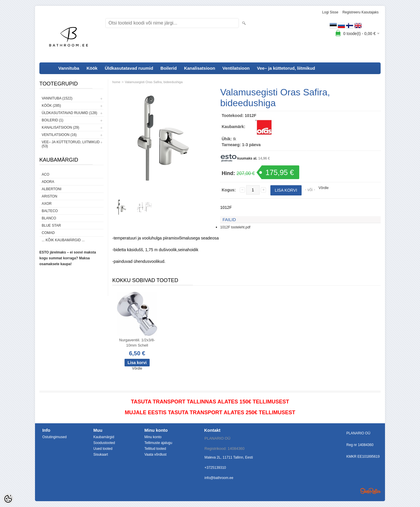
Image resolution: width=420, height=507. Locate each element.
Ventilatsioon (236, 68)
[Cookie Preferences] (8, 499)
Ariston (49, 196)
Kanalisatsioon (200, 68)
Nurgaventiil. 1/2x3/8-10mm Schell (137, 343)
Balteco (50, 211)
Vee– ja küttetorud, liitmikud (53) (71, 144)
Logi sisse (330, 12)
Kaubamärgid (104, 437)
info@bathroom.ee (219, 478)
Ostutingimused (54, 437)
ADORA (48, 182)
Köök (92, 68)
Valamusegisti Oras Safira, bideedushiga (154, 82)
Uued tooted (103, 449)
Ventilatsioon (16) (59, 135)
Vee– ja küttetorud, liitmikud (286, 68)
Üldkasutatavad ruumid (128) (69, 113)
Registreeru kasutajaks (360, 12)
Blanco (49, 218)
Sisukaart (101, 454)
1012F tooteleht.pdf (235, 227)
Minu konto (153, 437)
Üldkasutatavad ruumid (129, 68)
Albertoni (52, 189)
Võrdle (324, 188)
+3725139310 (215, 468)
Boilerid (169, 68)
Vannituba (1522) (57, 98)
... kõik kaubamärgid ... (63, 240)
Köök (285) (51, 106)
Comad (48, 233)
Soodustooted (104, 443)
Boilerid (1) (52, 120)
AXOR (47, 204)
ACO (45, 174)
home (116, 82)
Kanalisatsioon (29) (60, 127)
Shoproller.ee (370, 491)
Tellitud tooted (155, 449)
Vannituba (69, 68)
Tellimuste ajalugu (158, 443)
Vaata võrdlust (155, 454)
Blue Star (51, 225)
